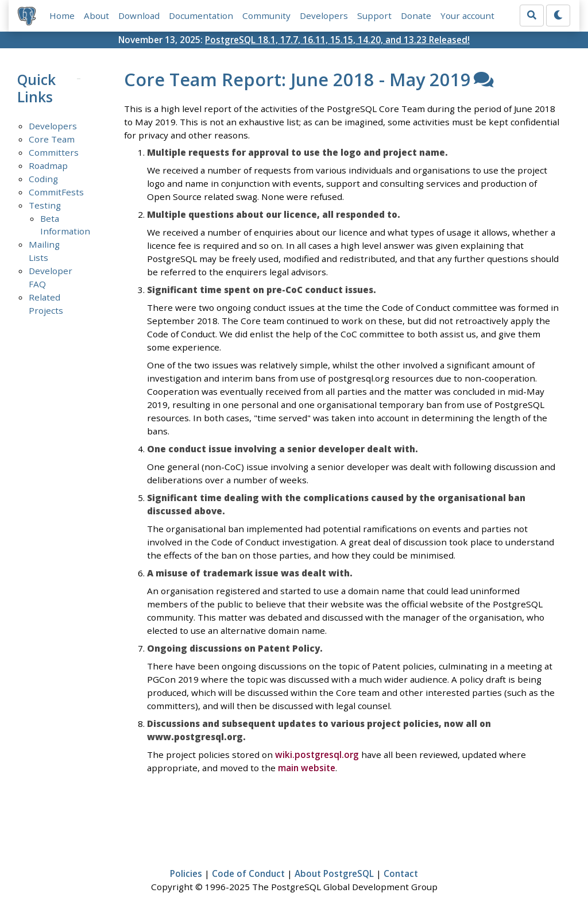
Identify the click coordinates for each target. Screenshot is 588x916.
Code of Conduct (248, 873)
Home (62, 16)
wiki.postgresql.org (317, 755)
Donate (416, 16)
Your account (467, 16)
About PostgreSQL (334, 873)
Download (139, 16)
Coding (43, 179)
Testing (45, 205)
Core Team (52, 139)
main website (307, 768)
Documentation (201, 16)
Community (266, 16)
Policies (186, 873)
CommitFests (56, 192)
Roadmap (48, 166)
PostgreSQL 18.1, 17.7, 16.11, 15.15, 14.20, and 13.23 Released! (337, 40)
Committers (54, 152)
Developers (324, 16)
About (96, 16)
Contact (401, 873)
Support (374, 16)
